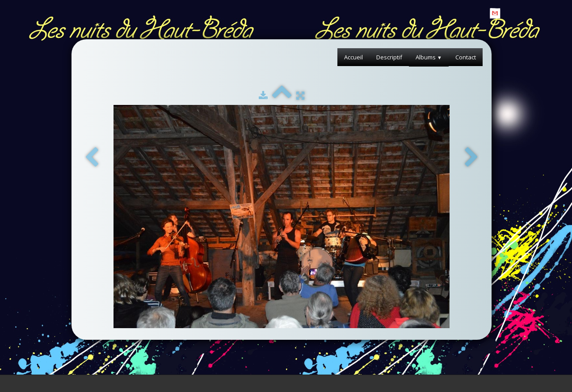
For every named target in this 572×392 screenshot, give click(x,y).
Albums (429, 57)
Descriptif (389, 57)
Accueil (353, 57)
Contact (466, 57)
